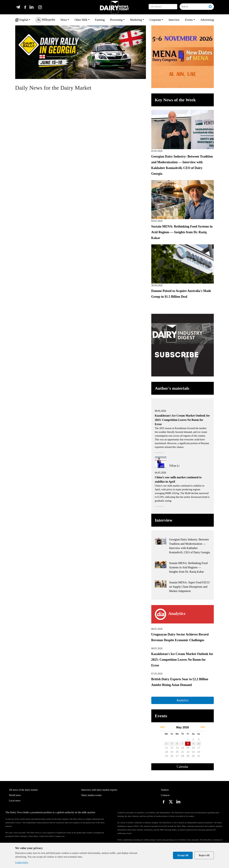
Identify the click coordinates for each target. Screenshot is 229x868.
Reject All (204, 855)
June (203, 727)
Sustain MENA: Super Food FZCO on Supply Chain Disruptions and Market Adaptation (189, 587)
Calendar (183, 767)
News (64, 20)
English (22, 20)
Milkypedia (45, 20)
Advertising (207, 20)
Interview (174, 20)
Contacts (165, 795)
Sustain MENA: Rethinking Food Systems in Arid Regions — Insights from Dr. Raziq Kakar (182, 232)
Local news (15, 801)
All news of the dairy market (23, 790)
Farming (100, 20)
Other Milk (81, 20)
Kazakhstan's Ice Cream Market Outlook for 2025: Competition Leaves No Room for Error (182, 660)
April (162, 727)
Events (189, 20)
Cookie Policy (22, 862)
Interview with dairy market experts (99, 790)
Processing (116, 20)
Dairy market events (91, 795)
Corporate (155, 20)
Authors (165, 790)
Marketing (136, 20)
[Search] (193, 7)
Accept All (183, 855)
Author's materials (172, 388)
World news (15, 795)
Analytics (183, 700)
